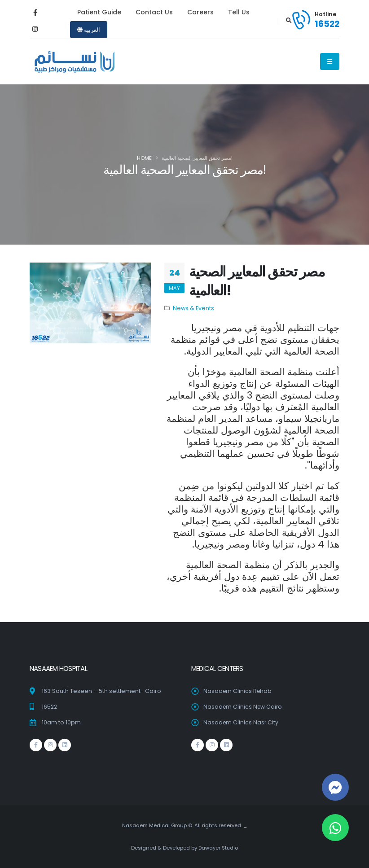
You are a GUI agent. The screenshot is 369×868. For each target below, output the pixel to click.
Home (144, 158)
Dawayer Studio (218, 848)
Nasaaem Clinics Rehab (238, 691)
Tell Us (239, 12)
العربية (89, 30)
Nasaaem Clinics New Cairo (244, 707)
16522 (327, 24)
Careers (200, 12)
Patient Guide (99, 12)
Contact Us (154, 12)
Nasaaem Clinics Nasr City (242, 722)
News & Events (193, 308)
